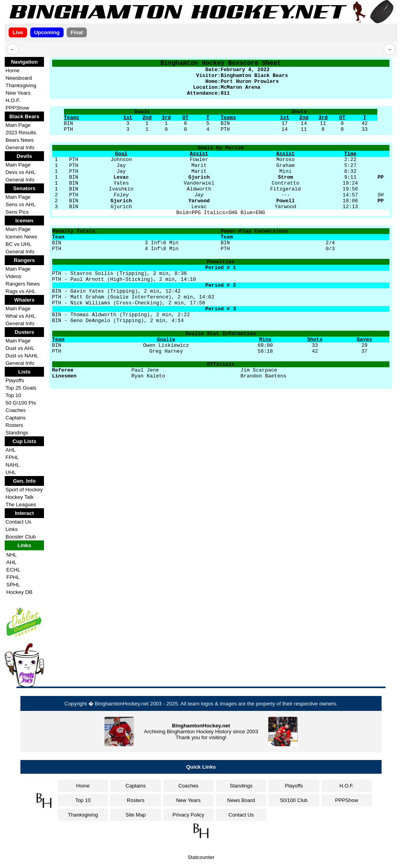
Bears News (20, 140)
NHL (12, 555)
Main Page (18, 125)
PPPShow (17, 108)
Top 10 (13, 395)
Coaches (16, 410)
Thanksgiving (21, 85)
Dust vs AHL (20, 348)
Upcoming (47, 32)
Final (77, 32)
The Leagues (21, 505)
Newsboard (19, 78)
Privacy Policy (188, 815)
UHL (11, 472)
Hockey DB (19, 592)
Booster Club (21, 537)
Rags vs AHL (21, 291)
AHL (11, 450)
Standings (17, 433)
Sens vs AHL (20, 204)
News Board (241, 800)
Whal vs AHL (20, 316)
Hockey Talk (20, 497)
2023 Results (21, 133)
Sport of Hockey (24, 490)
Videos (14, 276)
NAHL (13, 465)
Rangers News (23, 284)
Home (13, 71)
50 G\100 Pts (21, 403)
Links (12, 529)
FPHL (12, 457)
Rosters (14, 425)
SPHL (13, 585)
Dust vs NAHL (22, 356)
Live (18, 32)
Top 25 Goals (21, 388)
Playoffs (15, 380)
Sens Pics (17, 212)
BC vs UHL (18, 244)
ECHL (13, 570)
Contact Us (18, 522)
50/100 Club (294, 800)
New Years (18, 93)
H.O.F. (13, 100)
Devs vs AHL (20, 172)
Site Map (136, 815)
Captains (16, 418)
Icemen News (21, 237)
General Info (20, 147)
